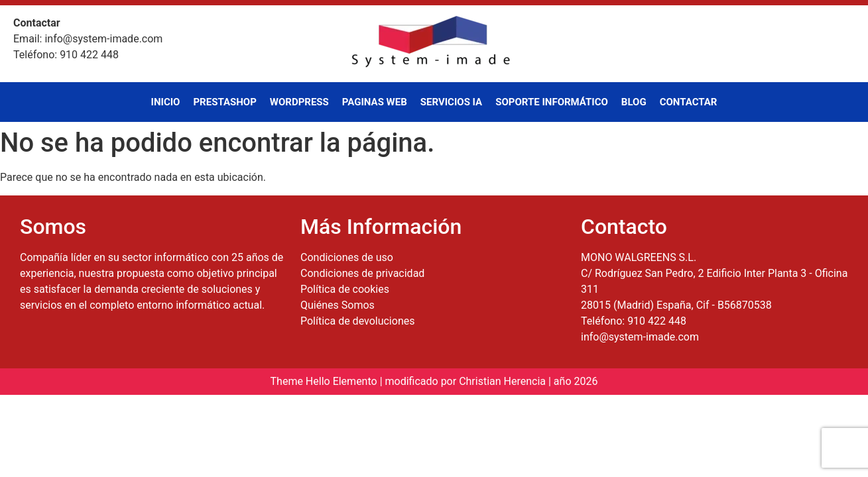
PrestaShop (224, 102)
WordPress (299, 102)
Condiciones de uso (347, 257)
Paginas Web (375, 102)
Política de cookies (345, 289)
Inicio (166, 102)
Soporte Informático (552, 102)
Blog (634, 102)
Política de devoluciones (357, 321)
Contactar (689, 102)
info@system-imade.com (640, 337)
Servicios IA (451, 102)
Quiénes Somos (338, 305)
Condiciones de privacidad (362, 273)
